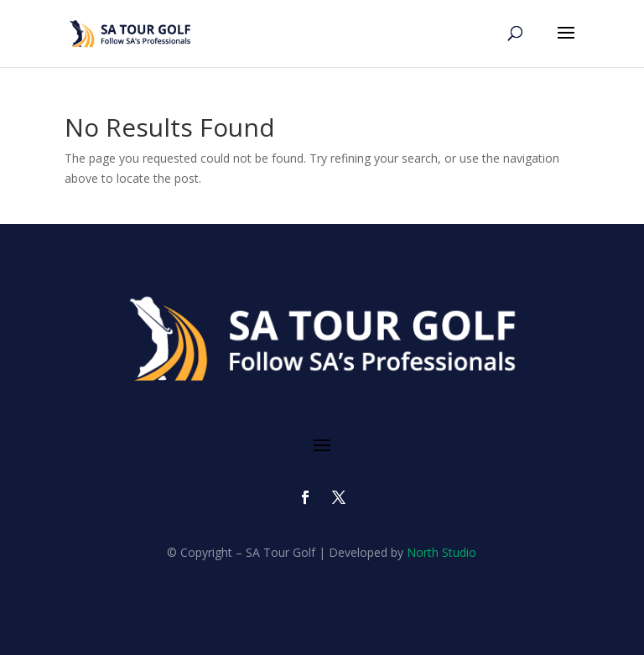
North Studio (441, 552)
